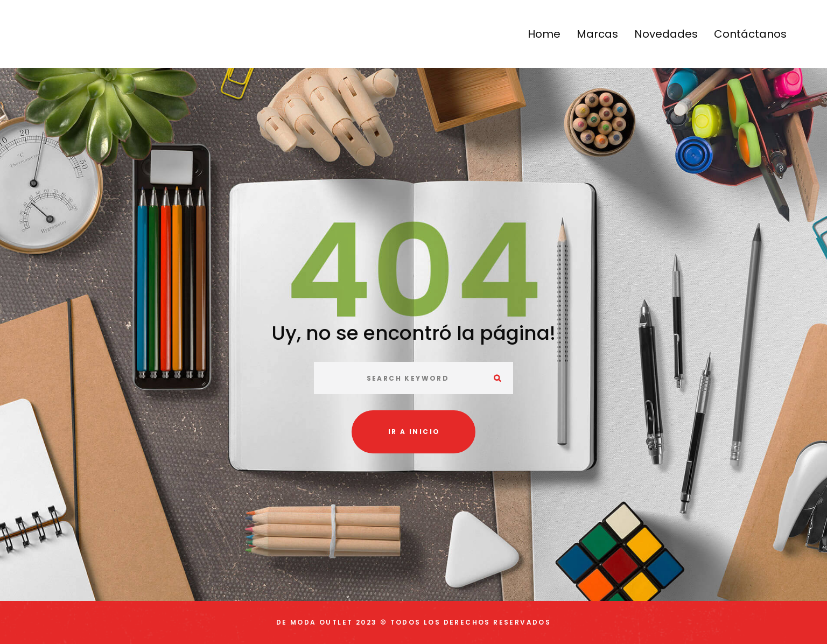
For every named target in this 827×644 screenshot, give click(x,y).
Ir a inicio (414, 432)
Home (544, 34)
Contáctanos (750, 34)
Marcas (597, 34)
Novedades (666, 34)
